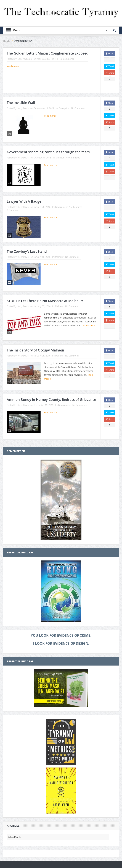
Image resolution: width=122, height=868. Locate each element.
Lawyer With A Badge (24, 201)
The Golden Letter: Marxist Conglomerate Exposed (48, 53)
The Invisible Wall (21, 103)
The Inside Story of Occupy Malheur (36, 350)
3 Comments (13, 210)
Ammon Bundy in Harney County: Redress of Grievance (51, 400)
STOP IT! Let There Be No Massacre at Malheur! (45, 301)
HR (56, 59)
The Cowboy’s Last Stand (27, 251)
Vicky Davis (23, 108)
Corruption (64, 108)
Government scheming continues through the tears (48, 152)
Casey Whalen (25, 59)
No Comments (67, 59)
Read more (13, 66)
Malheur (60, 158)
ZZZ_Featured (75, 207)
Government (61, 207)
